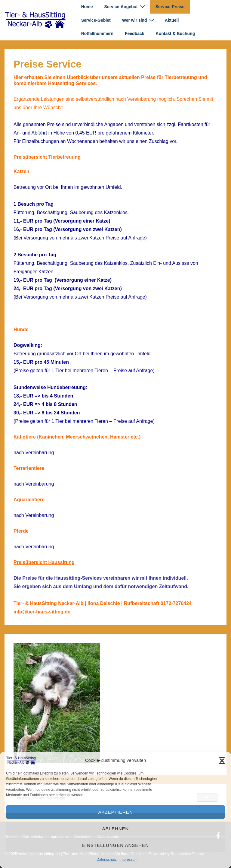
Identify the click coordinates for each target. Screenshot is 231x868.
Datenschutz (107, 860)
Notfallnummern (97, 33)
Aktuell (172, 20)
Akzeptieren (115, 812)
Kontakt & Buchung (176, 33)
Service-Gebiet (96, 20)
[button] (222, 761)
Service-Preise (170, 7)
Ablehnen (116, 829)
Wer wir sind (139, 20)
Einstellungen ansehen (115, 845)
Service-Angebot (125, 6)
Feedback (135, 33)
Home (87, 7)
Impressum (129, 860)
